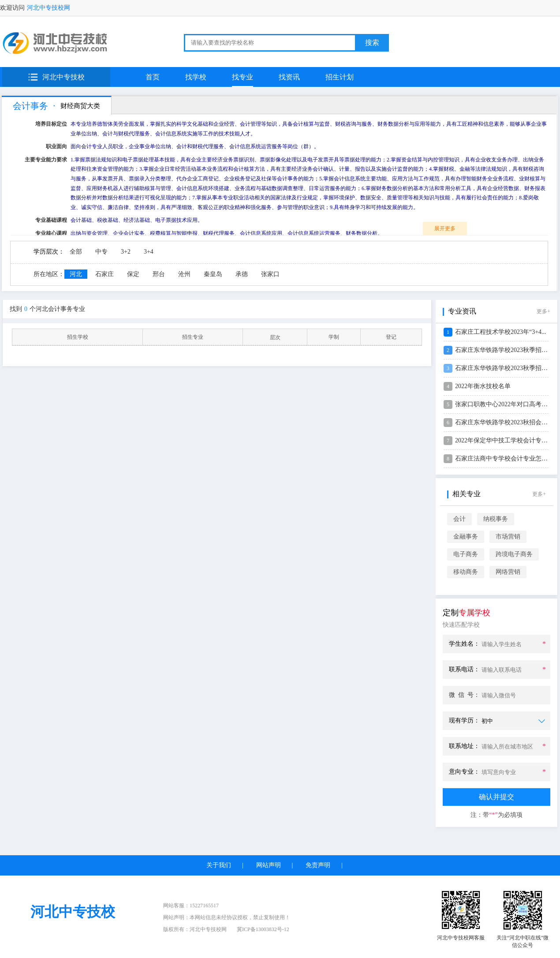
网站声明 (269, 865)
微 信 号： (464, 695)
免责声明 (318, 865)
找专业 (243, 77)
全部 (76, 252)
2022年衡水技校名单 (483, 386)
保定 (133, 274)
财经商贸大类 (79, 106)
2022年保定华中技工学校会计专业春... (507, 440)
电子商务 (466, 554)
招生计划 (340, 77)
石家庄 (105, 274)
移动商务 (466, 572)
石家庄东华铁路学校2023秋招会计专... (507, 422)
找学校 (196, 77)
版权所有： (195, 929)
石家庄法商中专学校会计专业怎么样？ (508, 458)
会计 (459, 519)
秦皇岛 (213, 274)
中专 (101, 252)
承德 (242, 274)
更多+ (543, 311)
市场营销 (508, 537)
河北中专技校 (63, 77)
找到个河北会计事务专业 (47, 309)
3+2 (126, 252)
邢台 (159, 274)
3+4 (149, 252)
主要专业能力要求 (46, 160)
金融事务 (466, 537)
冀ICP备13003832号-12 (263, 929)
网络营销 (508, 572)
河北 (76, 274)
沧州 (184, 274)
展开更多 (445, 228)
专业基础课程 (51, 220)
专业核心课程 (51, 233)
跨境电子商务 (514, 554)
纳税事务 (496, 519)
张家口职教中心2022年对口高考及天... (507, 404)
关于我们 (219, 865)
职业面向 (56, 146)
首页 (153, 77)
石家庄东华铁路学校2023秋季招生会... (507, 350)
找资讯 (289, 77)
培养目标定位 (51, 124)
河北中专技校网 (49, 8)
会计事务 (30, 106)
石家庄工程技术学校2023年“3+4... (501, 332)
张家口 (270, 274)
